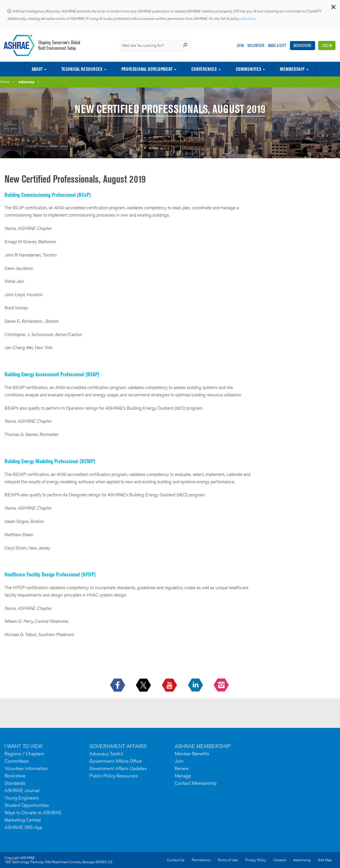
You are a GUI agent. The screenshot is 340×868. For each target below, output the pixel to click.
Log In (327, 45)
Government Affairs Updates (118, 768)
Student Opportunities (27, 805)
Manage (183, 776)
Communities (248, 69)
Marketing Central (23, 820)
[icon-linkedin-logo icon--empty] (196, 685)
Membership (292, 69)
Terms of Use (228, 860)
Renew (182, 768)
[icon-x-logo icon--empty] (144, 685)
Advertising (302, 860)
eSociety (27, 82)
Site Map (325, 860)
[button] (333, 8)
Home (5, 82)
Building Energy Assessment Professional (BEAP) (52, 374)
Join (240, 45)
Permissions (201, 860)
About (37, 69)
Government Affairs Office (116, 761)
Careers (280, 860)
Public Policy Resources (114, 776)
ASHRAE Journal (22, 790)
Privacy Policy (256, 860)
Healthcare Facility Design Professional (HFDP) (50, 574)
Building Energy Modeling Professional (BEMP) (50, 461)
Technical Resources (82, 69)
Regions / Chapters (24, 754)
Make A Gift (277, 45)
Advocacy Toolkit (106, 754)
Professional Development (147, 69)
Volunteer (256, 45)
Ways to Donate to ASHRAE (33, 813)
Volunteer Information (26, 768)
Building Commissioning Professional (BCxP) (48, 195)
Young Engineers (22, 798)
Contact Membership (196, 783)
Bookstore (302, 45)
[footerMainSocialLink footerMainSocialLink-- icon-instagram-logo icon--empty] (222, 685)
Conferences (204, 69)
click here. (248, 19)
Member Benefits (192, 754)
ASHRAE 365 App (23, 827)
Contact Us (176, 860)
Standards (15, 783)
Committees (17, 761)
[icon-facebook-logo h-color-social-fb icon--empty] (118, 685)
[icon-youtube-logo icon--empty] (170, 685)
